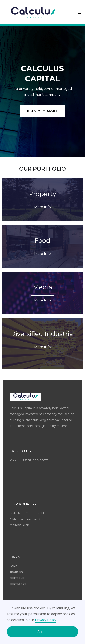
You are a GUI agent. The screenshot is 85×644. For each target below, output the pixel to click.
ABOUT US (16, 572)
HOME (13, 566)
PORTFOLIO (17, 578)
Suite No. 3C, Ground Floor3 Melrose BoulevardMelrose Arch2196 (29, 522)
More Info (42, 207)
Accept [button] (43, 632)
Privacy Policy (46, 620)
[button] (78, 12)
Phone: (29, 460)
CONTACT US (18, 584)
